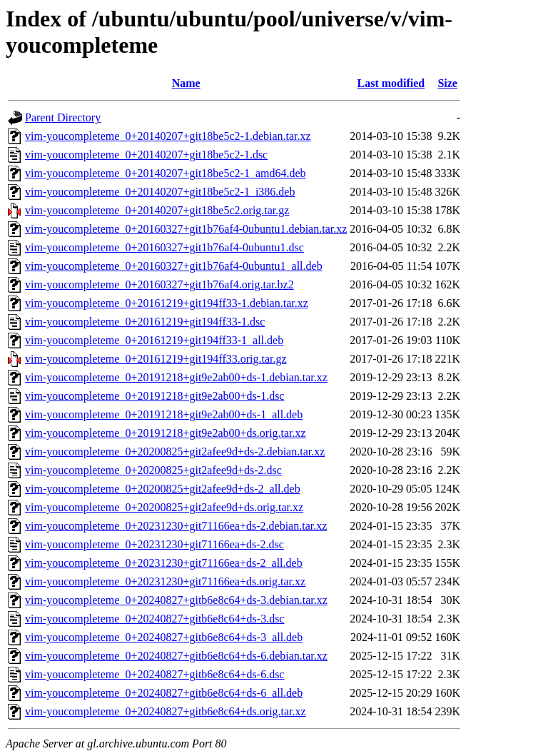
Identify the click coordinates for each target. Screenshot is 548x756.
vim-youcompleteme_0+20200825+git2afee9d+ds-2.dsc (153, 470)
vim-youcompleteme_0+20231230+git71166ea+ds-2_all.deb (164, 563)
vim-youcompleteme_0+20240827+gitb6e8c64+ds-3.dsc (154, 619)
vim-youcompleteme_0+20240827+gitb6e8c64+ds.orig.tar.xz (166, 711)
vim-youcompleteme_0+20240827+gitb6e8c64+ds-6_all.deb (164, 693)
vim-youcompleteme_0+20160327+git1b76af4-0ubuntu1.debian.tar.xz (186, 229)
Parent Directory (63, 117)
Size (447, 83)
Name (186, 83)
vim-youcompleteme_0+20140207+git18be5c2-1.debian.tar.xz (168, 136)
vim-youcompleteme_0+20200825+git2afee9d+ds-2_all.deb (163, 489)
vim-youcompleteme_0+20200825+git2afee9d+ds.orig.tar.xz (164, 507)
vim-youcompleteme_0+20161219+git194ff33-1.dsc (145, 322)
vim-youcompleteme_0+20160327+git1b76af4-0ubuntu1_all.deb (174, 266)
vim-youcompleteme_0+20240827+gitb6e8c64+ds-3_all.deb (164, 637)
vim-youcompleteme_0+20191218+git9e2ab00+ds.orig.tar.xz (166, 433)
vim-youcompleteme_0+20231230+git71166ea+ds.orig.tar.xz (165, 581)
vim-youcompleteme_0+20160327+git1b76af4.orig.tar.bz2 (159, 284)
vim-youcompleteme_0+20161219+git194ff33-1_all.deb (154, 340)
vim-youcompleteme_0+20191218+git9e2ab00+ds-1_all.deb (164, 414)
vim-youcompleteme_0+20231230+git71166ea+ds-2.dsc (154, 544)
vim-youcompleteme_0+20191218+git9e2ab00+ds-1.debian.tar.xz (176, 377)
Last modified (391, 83)
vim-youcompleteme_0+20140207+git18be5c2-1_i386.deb (160, 192)
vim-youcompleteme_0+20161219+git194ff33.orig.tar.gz (156, 359)
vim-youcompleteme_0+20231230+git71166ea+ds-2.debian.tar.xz (176, 526)
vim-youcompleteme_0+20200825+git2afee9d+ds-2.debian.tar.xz (175, 452)
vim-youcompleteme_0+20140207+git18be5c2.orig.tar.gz (157, 210)
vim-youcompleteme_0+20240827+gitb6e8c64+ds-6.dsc (154, 674)
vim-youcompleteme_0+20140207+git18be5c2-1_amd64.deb (166, 173)
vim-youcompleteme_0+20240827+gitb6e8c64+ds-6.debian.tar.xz (176, 656)
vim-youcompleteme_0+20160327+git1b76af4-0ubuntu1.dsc (164, 247)
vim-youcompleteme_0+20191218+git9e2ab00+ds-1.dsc (154, 396)
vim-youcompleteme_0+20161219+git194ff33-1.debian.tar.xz (167, 303)
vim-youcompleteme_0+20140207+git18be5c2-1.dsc (146, 155)
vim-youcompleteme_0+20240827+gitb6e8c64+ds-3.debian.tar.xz (176, 600)
